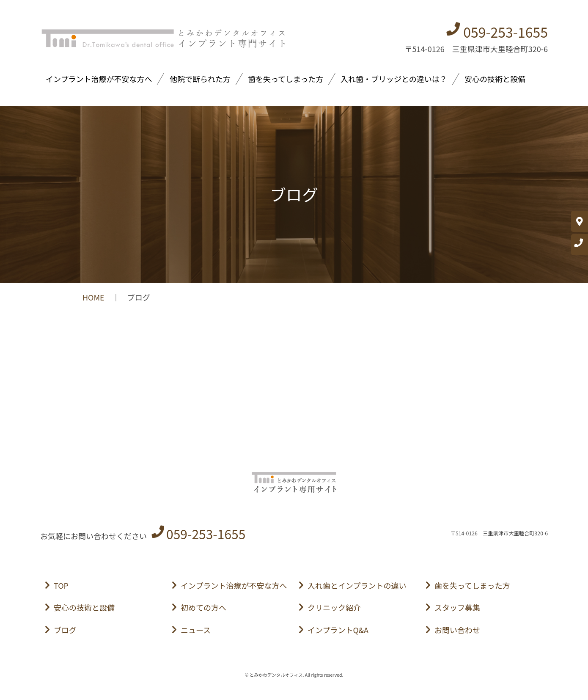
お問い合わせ (457, 630)
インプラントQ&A (338, 630)
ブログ (65, 630)
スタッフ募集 (457, 607)
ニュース (196, 630)
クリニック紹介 (334, 607)
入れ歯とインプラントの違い (357, 585)
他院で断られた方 (200, 79)
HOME (93, 297)
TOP (61, 585)
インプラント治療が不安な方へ (99, 79)
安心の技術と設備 (495, 79)
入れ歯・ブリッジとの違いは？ (394, 79)
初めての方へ (203, 607)
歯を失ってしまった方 (286, 79)
